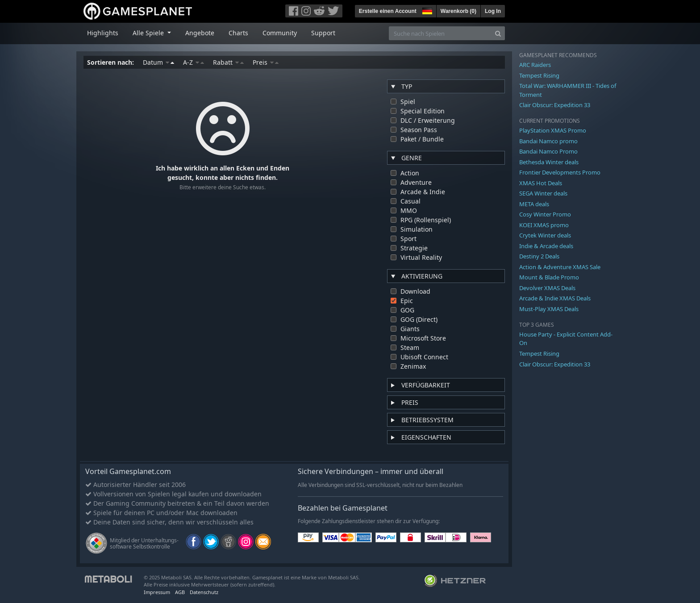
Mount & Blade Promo (549, 277)
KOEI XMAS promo (544, 225)
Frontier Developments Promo (560, 172)
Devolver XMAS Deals (547, 288)
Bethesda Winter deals (549, 162)
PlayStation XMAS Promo (553, 130)
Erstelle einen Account (388, 11)
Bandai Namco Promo (548, 151)
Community (280, 33)
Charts (238, 33)
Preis (266, 62)
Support (323, 33)
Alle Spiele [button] (149, 33)
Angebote (200, 33)
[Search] (498, 33)
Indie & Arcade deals (546, 246)
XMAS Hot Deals (541, 183)
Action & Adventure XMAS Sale (560, 267)
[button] (426, 10)
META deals (534, 204)
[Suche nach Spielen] (440, 33)
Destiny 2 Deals (539, 256)
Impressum (157, 592)
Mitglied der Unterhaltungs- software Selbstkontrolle (144, 543)
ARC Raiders (535, 65)
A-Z (194, 62)
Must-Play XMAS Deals (549, 309)
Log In (493, 11)
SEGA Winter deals (543, 193)
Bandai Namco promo (548, 141)
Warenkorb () (458, 11)
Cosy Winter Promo (545, 214)
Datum (158, 62)
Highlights (103, 33)
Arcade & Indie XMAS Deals (555, 298)
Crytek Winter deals (545, 235)
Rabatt (228, 62)
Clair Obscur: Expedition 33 (555, 105)
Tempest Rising (539, 75)
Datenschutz (204, 592)
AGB (180, 592)
